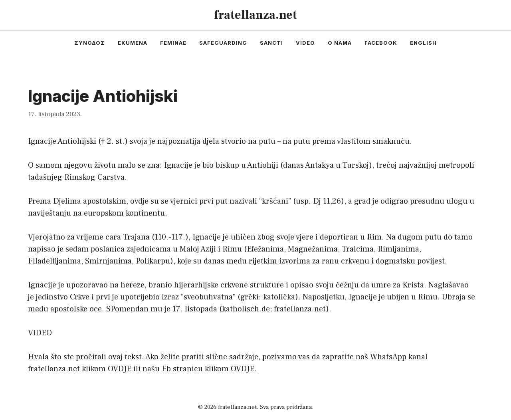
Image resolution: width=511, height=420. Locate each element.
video (305, 43)
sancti (271, 43)
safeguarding (223, 43)
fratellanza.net (255, 15)
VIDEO (40, 333)
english (423, 43)
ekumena (133, 43)
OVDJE (120, 369)
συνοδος (90, 43)
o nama (340, 43)
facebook (381, 43)
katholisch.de (246, 309)
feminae (173, 43)
